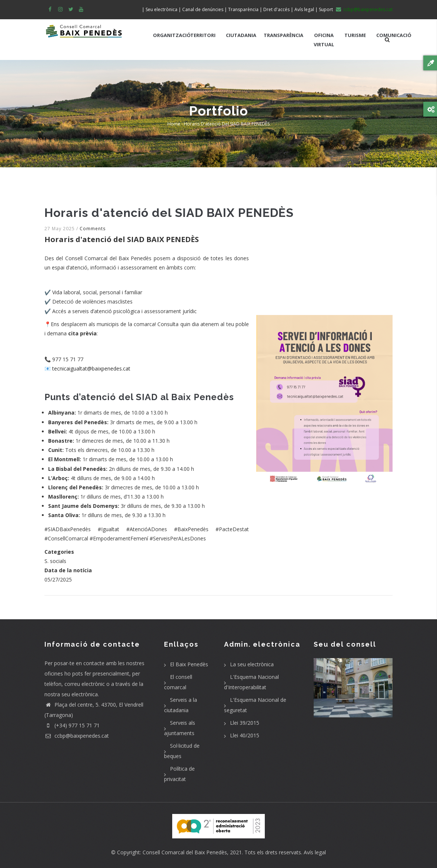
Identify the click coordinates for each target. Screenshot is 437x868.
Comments (93, 229)
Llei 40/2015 (245, 735)
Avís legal (315, 852)
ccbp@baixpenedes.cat (77, 736)
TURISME (355, 35)
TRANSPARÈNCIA (283, 35)
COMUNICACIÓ (394, 35)
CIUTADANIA (241, 35)
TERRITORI (203, 35)
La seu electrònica (252, 664)
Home (174, 124)
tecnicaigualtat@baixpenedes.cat (91, 368)
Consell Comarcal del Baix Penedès (185, 852)
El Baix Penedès (189, 664)
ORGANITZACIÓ (172, 35)
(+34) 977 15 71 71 (72, 725)
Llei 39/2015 (245, 723)
